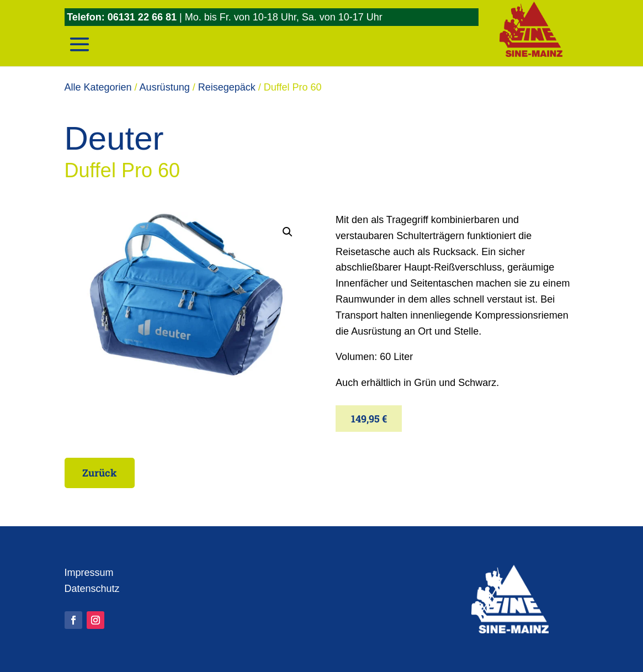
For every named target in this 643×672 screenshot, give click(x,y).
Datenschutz (92, 589)
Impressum (89, 573)
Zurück (100, 473)
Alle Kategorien (98, 87)
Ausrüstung (165, 87)
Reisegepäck (227, 87)
